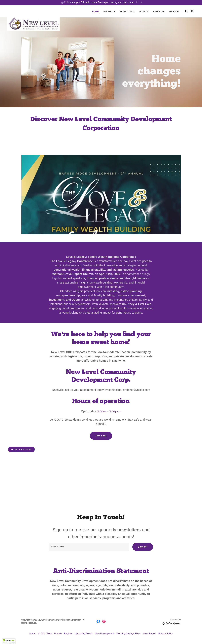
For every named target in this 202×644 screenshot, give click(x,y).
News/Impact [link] (149, 633)
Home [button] (32, 633)
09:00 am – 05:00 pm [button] (108, 411)
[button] (174, 12)
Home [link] (95, 12)
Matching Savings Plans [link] (128, 633)
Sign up (143, 547)
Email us (101, 436)
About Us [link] (109, 12)
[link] (33, 11)
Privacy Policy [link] (166, 633)
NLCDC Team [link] (127, 12)
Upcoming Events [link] (84, 633)
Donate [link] (144, 12)
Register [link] (159, 12)
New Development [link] (104, 633)
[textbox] (89, 547)
